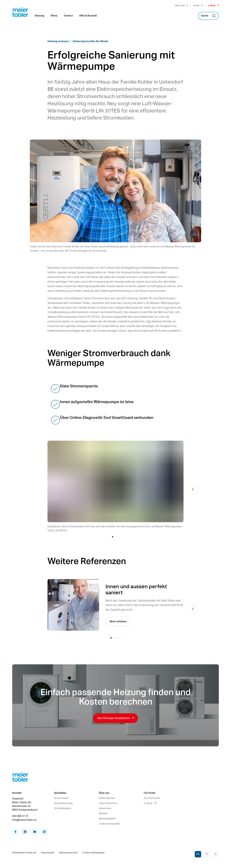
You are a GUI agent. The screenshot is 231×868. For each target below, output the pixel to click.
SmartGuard (61, 798)
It (216, 854)
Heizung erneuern (58, 41)
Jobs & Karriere (108, 803)
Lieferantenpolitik (109, 824)
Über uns (182, 6)
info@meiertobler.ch (24, 820)
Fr (207, 854)
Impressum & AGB (68, 853)
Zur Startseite (152, 798)
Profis (198, 6)
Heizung (39, 16)
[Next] (193, 489)
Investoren (105, 808)
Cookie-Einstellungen (94, 853)
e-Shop (213, 6)
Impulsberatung (63, 803)
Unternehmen (107, 798)
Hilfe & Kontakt (88, 16)
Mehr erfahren (119, 622)
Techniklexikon (63, 808)
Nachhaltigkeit (107, 819)
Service (68, 16)
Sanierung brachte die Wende (90, 41)
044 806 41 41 (20, 816)
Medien (103, 814)
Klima (54, 16)
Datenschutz (48, 853)
